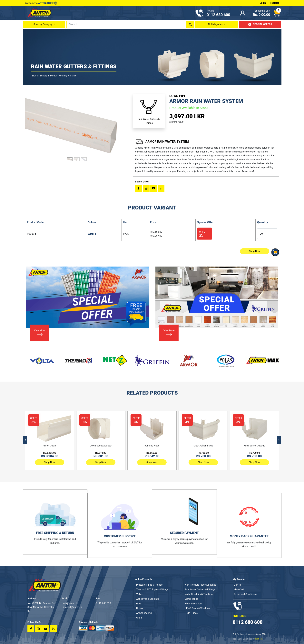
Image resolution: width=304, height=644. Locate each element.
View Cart (239, 590)
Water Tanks (191, 599)
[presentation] (25, 440)
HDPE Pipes (191, 613)
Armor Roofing (144, 613)
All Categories (215, 24)
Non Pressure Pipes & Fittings (201, 585)
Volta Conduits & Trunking (199, 594)
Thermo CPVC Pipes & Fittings (152, 590)
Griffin (139, 618)
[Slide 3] (84, 158)
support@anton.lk (72, 607)
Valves (140, 594)
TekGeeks (259, 639)
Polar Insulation (193, 604)
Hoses (140, 608)
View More (40, 317)
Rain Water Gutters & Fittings (200, 590)
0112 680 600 (248, 622)
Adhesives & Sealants (147, 599)
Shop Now (50, 462)
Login (263, 3)
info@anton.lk (70, 603)
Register (275, 3)
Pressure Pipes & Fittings (149, 585)
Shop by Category (43, 24)
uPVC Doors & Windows (197, 608)
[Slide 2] (77, 158)
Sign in (237, 585)
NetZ (139, 604)
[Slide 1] (70, 158)
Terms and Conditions (245, 594)
